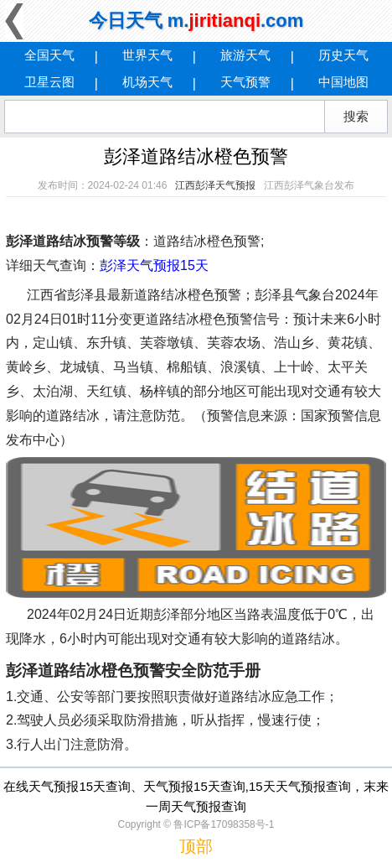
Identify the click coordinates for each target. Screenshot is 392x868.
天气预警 (245, 82)
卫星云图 (49, 82)
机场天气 (147, 82)
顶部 (196, 846)
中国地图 (343, 82)
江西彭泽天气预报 (215, 185)
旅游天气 (245, 55)
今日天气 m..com (196, 21)
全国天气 (49, 55)
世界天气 (147, 55)
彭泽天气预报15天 (154, 265)
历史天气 (343, 55)
